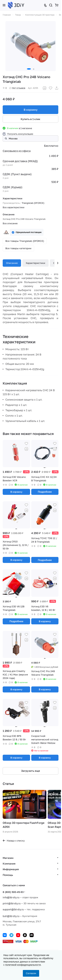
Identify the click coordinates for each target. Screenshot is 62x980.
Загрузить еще (31, 771)
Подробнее (45, 492)
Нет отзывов (17, 88)
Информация (11, 869)
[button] (29, 69)
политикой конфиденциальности (23, 965)
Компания (9, 864)
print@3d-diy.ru (12, 903)
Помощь (8, 875)
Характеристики (35, 263)
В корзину (31, 110)
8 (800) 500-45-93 (13, 892)
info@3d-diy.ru (11, 897)
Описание (12, 263)
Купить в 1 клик (30, 119)
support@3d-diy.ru (13, 909)
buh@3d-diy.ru (11, 916)
